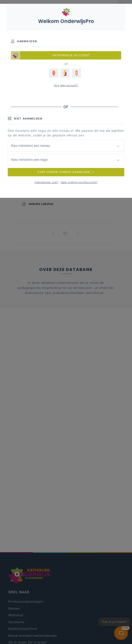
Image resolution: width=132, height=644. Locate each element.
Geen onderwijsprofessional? (79, 182)
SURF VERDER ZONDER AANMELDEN (66, 172)
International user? (47, 182)
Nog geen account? (66, 85)
